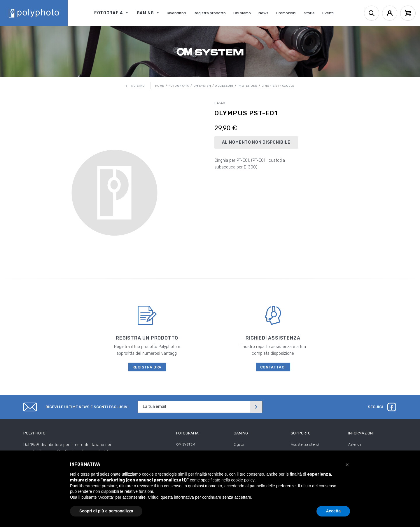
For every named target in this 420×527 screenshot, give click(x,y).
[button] (347, 465)
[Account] (390, 13)
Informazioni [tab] (361, 433)
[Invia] (256, 407)
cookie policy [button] (243, 480)
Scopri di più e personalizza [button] (106, 511)
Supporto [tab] (301, 433)
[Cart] (408, 13)
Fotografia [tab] (187, 433)
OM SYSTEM (186, 444)
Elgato (239, 444)
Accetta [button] (333, 511)
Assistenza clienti (305, 444)
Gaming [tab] (241, 433)
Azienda (355, 444)
